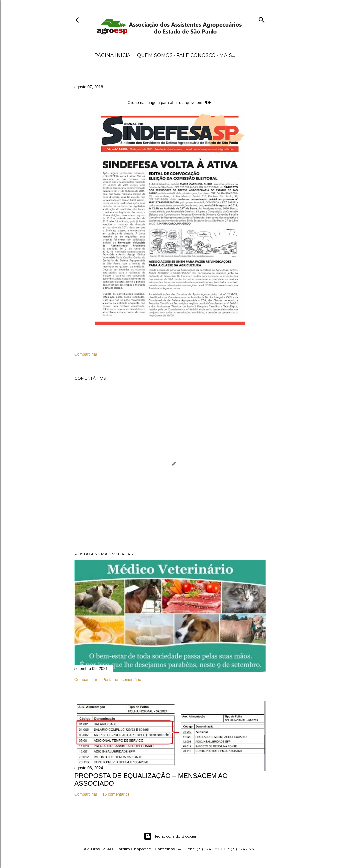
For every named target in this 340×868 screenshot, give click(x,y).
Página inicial (114, 55)
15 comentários (116, 794)
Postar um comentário (122, 680)
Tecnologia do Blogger (170, 836)
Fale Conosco (196, 55)
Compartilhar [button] (86, 354)
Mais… (227, 55)
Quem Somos (155, 55)
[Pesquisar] (262, 18)
